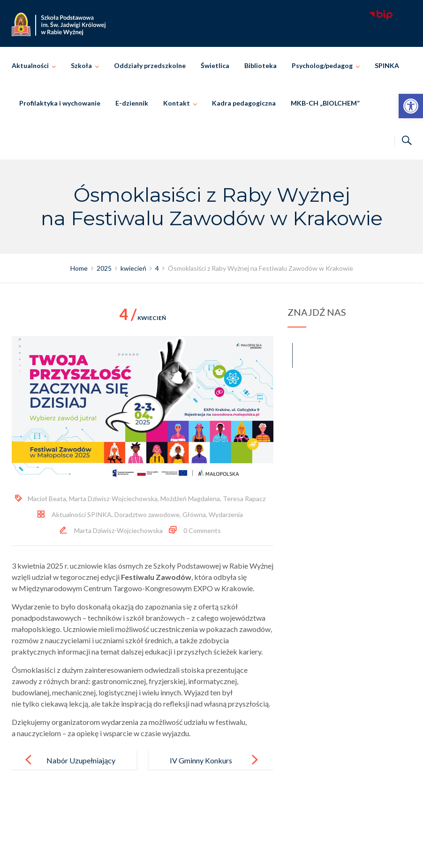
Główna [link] (194, 514)
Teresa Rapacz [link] (244, 499)
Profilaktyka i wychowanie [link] (60, 103)
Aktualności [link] (30, 65)
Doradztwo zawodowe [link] (147, 514)
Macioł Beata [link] (47, 499)
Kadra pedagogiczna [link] (244, 103)
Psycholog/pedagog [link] (322, 65)
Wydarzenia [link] (226, 514)
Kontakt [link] (177, 103)
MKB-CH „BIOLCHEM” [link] (325, 103)
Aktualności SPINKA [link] (82, 514)
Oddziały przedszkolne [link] (150, 65)
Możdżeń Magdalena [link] (190, 499)
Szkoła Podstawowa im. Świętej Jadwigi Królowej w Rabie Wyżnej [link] (225, 850)
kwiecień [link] (143, 318)
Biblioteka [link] (261, 65)
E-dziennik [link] (132, 103)
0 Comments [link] (202, 530)
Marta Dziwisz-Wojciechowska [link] (113, 499)
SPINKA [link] (387, 65)
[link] (411, 106)
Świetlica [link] (215, 65)
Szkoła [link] (81, 65)
